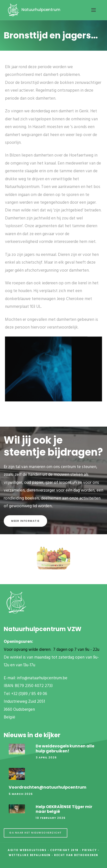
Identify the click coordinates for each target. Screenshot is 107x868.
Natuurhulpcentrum (33, 10)
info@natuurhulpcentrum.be (42, 678)
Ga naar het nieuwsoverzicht (36, 833)
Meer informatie (25, 521)
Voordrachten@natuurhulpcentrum (48, 787)
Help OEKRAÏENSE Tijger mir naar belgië (64, 809)
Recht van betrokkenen (76, 855)
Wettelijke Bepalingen (30, 855)
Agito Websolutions (27, 850)
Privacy (89, 850)
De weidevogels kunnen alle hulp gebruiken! (65, 748)
